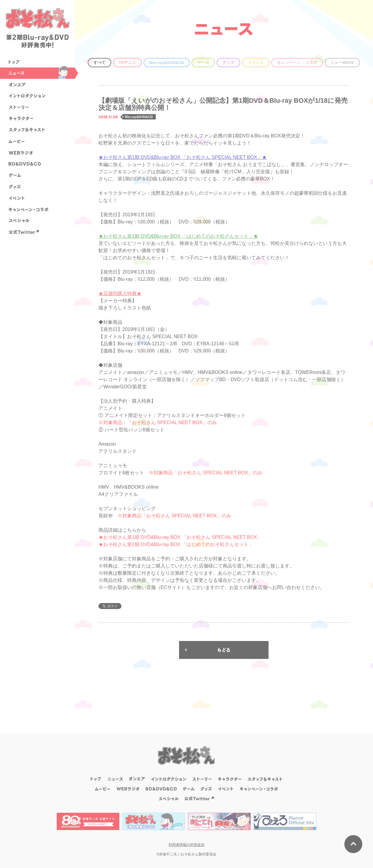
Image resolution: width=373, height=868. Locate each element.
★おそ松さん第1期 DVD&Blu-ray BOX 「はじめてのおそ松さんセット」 (176, 544)
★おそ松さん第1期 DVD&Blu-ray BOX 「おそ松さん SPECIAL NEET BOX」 (180, 537)
